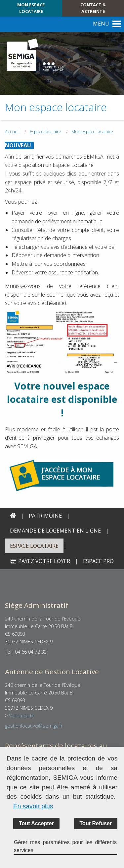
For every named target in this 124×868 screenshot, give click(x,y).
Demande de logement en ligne (55, 531)
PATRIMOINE (45, 516)
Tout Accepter (36, 823)
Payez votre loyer (40, 561)
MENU (101, 24)
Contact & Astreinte (93, 8)
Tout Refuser (96, 823)
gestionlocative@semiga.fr (34, 726)
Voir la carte (22, 716)
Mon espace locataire (31, 8)
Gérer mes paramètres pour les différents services (65, 846)
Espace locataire (34, 546)
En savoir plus (33, 806)
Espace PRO (98, 561)
